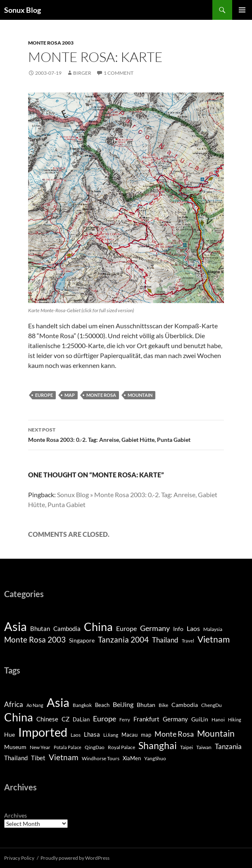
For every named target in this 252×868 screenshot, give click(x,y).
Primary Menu (242, 10)
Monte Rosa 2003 (51, 43)
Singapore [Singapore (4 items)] (82, 640)
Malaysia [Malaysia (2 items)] (213, 629)
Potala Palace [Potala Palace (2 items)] (68, 747)
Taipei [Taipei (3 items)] (187, 747)
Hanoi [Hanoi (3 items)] (218, 720)
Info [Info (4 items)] (178, 629)
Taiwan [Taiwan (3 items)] (204, 747)
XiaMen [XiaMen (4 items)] (132, 758)
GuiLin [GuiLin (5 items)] (200, 719)
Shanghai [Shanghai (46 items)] (158, 745)
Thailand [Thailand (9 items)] (165, 640)
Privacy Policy (19, 858)
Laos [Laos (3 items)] (76, 735)
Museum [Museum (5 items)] (15, 747)
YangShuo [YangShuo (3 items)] (155, 758)
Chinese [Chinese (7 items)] (47, 719)
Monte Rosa (101, 395)
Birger (82, 73)
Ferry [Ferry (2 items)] (125, 720)
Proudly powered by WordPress (75, 858)
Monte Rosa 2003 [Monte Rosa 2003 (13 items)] (35, 640)
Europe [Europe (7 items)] (126, 628)
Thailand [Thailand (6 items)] (16, 758)
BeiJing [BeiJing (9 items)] (123, 704)
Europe (44, 395)
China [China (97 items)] (19, 717)
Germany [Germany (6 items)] (175, 719)
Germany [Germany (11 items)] (155, 628)
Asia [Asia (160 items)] (58, 702)
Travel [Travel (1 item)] (188, 641)
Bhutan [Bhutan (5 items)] (40, 628)
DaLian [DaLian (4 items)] (81, 719)
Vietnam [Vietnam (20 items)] (64, 757)
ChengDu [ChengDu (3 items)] (212, 705)
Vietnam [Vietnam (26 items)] (214, 639)
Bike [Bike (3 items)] (163, 705)
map (70, 395)
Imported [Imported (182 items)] (43, 732)
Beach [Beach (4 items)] (102, 705)
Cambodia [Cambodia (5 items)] (67, 628)
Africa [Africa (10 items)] (14, 704)
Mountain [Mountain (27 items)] (216, 733)
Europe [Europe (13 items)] (105, 719)
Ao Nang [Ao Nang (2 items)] (35, 705)
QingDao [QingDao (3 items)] (95, 747)
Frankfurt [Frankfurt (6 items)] (146, 719)
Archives (15, 815)
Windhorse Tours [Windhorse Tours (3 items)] (101, 758)
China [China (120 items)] (98, 627)
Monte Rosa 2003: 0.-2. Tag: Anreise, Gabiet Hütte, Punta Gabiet (126, 434)
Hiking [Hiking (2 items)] (235, 720)
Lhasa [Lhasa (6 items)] (92, 734)
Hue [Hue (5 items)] (10, 734)
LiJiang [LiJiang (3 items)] (111, 735)
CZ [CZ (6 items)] (65, 719)
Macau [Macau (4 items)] (130, 735)
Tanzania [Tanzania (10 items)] (228, 747)
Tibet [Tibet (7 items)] (38, 758)
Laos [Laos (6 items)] (193, 628)
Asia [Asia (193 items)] (15, 626)
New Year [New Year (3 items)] (40, 747)
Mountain (140, 395)
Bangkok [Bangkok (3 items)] (82, 705)
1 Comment (119, 73)
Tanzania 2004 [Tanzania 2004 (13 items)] (123, 640)
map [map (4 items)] (146, 735)
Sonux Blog (23, 10)
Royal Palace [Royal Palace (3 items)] (121, 747)
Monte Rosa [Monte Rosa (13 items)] (174, 734)
